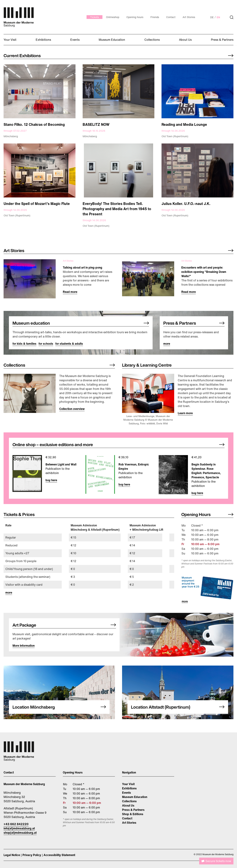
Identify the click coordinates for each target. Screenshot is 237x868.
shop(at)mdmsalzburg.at (20, 833)
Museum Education (135, 797)
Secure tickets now (218, 861)
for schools (46, 344)
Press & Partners (133, 810)
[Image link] (40, 91)
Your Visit (128, 784)
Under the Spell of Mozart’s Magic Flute (37, 204)
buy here (51, 480)
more (167, 344)
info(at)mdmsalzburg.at (19, 828)
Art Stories (129, 823)
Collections (129, 801)
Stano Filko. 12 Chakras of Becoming (34, 124)
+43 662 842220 (16, 824)
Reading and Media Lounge (184, 124)
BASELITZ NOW (96, 124)
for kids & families (24, 344)
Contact (127, 818)
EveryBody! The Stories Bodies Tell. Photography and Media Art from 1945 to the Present (117, 209)
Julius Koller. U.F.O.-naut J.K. (186, 204)
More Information (24, 646)
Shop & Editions (133, 814)
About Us (128, 805)
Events (127, 793)
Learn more (185, 413)
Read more (70, 292)
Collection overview (72, 409)
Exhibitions (129, 788)
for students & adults (69, 344)
